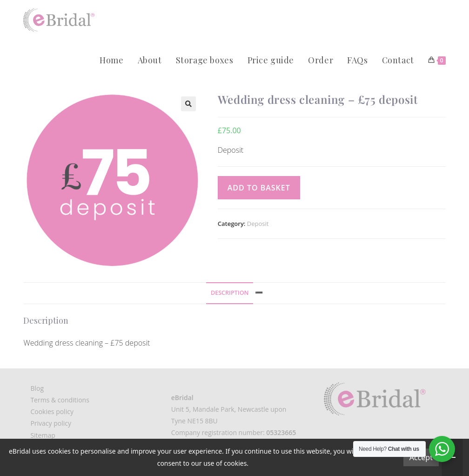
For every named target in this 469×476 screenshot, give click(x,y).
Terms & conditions (60, 400)
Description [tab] (230, 293)
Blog (37, 388)
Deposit (258, 224)
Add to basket (259, 188)
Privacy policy (51, 423)
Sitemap (43, 435)
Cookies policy (52, 411)
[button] (188, 104)
